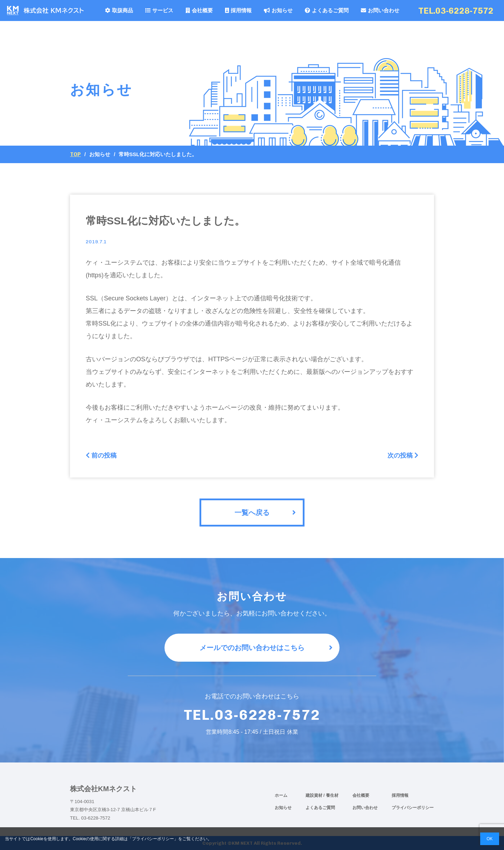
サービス (159, 10)
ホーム (281, 795)
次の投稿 (403, 455)
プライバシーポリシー (413, 808)
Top (75, 154)
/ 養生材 (331, 795)
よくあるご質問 (327, 10)
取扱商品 (119, 10)
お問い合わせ (380, 10)
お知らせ (278, 10)
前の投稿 (101, 455)
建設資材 (314, 795)
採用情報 (238, 10)
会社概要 (199, 10)
